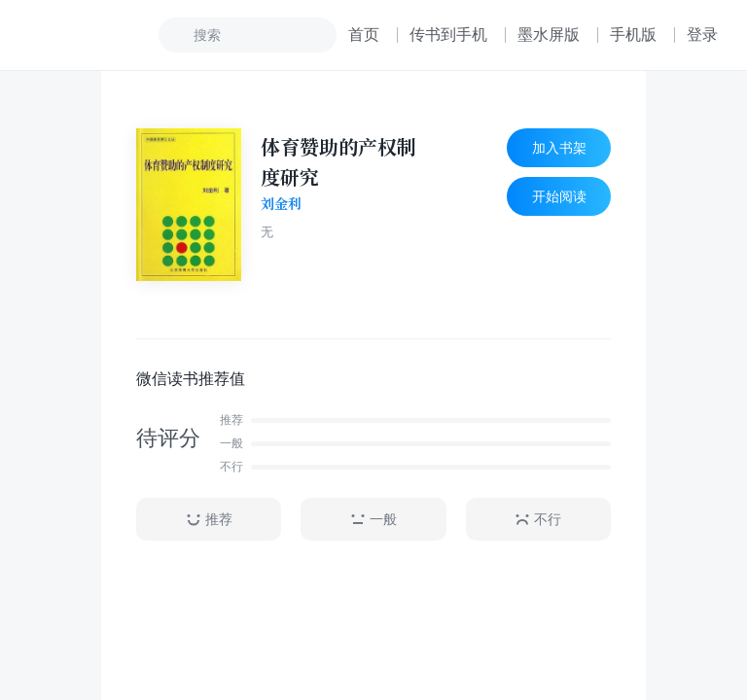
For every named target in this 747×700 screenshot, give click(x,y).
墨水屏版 (549, 35)
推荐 (209, 520)
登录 (702, 35)
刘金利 (281, 204)
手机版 (633, 35)
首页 (364, 35)
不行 (538, 520)
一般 (373, 520)
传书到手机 (448, 35)
